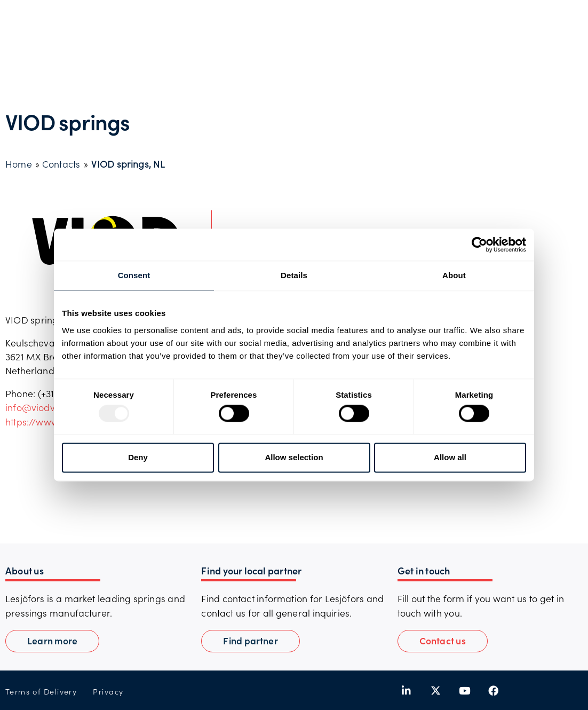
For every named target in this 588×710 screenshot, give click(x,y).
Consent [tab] (134, 275)
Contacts (61, 164)
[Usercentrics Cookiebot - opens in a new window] (479, 244)
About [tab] (454, 275)
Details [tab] (294, 275)
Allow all (450, 457)
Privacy (108, 692)
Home (19, 164)
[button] (443, 641)
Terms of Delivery (41, 692)
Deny (138, 457)
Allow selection (294, 457)
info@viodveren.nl (45, 407)
